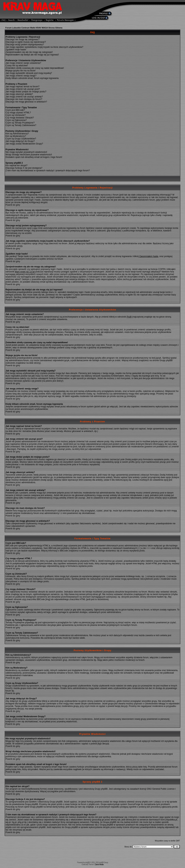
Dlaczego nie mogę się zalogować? (23, 39)
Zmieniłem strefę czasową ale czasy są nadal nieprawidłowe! (35, 68)
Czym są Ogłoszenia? (16, 120)
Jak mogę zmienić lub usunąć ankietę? (24, 97)
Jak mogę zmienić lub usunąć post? (23, 89)
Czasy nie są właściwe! (17, 66)
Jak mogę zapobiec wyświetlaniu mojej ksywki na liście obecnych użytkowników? (44, 47)
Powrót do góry (13, 205)
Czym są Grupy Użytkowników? (21, 139)
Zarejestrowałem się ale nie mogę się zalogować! (29, 52)
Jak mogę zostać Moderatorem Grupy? (24, 144)
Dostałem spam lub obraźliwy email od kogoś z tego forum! (34, 157)
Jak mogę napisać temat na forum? (22, 87)
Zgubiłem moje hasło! (16, 50)
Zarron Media (99, 864)
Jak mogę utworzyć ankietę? (19, 94)
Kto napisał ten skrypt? (17, 165)
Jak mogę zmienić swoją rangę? (21, 76)
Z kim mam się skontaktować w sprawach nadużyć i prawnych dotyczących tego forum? (48, 171)
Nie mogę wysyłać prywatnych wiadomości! (26, 152)
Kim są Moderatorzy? (16, 136)
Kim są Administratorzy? (17, 134)
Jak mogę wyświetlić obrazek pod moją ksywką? (29, 73)
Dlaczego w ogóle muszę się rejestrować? (26, 42)
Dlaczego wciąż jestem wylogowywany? (25, 45)
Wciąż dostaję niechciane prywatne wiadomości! (29, 155)
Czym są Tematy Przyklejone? (20, 123)
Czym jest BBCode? (15, 110)
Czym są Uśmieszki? (16, 115)
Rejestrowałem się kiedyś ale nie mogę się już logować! (32, 55)
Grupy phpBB (101, 789)
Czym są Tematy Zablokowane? (21, 125)
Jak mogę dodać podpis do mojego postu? (26, 92)
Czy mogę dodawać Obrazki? (20, 118)
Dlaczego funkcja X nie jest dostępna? (24, 168)
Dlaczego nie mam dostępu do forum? (24, 99)
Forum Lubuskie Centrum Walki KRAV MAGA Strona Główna (34, 28)
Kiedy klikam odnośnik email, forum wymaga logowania (32, 78)
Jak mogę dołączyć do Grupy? (20, 141)
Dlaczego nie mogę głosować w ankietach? (26, 102)
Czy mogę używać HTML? (18, 113)
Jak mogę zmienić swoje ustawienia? (23, 63)
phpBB (87, 862)
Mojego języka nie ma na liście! (21, 71)
